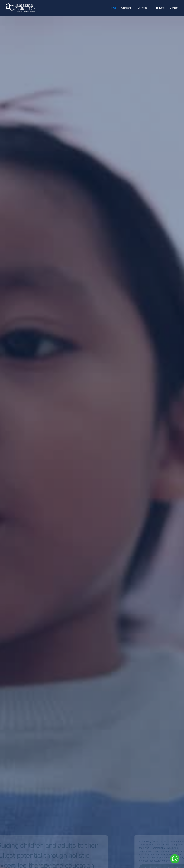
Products (160, 8)
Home (113, 8)
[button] (143, 8)
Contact (174, 8)
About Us (126, 8)
